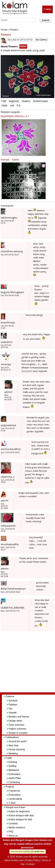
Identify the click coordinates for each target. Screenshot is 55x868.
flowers (26, 101)
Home (4, 30)
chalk (4, 105)
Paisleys (13, 705)
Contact (31, 864)
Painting (13, 762)
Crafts (9, 758)
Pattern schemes (17, 729)
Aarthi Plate (15, 778)
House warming (17, 749)
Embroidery (15, 774)
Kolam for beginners (19, 811)
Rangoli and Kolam (15, 807)
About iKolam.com (14, 860)
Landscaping (15, 799)
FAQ (11, 832)
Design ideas (15, 721)
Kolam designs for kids (20, 819)
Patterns (10, 696)
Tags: (4, 101)
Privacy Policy (33, 860)
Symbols (13, 701)
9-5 (18, 105)
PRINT (23, 46)
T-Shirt (12, 803)
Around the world (17, 741)
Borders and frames (19, 717)
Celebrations (12, 737)
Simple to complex (18, 733)
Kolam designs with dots (21, 815)
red (12, 105)
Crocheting (14, 782)
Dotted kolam (40, 101)
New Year (14, 745)
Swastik (13, 713)
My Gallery (41, 40)
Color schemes (16, 725)
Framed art (14, 791)
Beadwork (14, 770)
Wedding (13, 754)
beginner (14, 101)
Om (10, 709)
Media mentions (17, 828)
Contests (13, 824)
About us (13, 836)
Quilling (12, 766)
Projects (10, 787)
